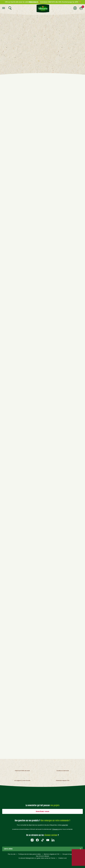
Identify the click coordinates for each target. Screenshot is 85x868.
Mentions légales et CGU (52, 854)
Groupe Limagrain (68, 854)
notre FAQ (65, 825)
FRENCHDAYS (33, 2)
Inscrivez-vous (43, 811)
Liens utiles (42, 849)
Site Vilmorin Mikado (43, 856)
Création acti (62, 858)
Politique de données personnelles (30, 854)
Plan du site (12, 854)
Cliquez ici (56, 829)
